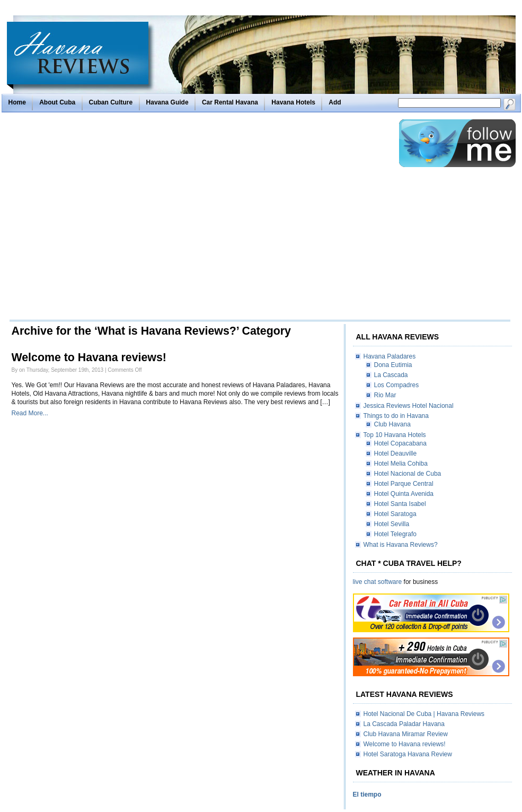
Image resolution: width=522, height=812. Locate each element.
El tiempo (367, 794)
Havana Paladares (390, 356)
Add (335, 102)
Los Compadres (397, 385)
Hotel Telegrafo (396, 534)
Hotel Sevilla (392, 524)
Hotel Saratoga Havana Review (408, 754)
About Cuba (57, 102)
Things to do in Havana (396, 416)
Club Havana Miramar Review (406, 734)
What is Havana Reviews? (401, 545)
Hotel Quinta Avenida (404, 494)
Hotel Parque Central (404, 484)
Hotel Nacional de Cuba (408, 474)
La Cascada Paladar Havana (404, 724)
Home (17, 102)
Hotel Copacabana (400, 443)
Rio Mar (385, 395)
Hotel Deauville (396, 453)
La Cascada (391, 375)
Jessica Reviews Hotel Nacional (409, 406)
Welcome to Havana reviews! (89, 357)
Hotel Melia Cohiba (401, 464)
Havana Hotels (293, 102)
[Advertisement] (101, 219)
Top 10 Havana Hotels (395, 435)
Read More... (30, 413)
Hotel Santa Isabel (400, 504)
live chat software (378, 582)
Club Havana (392, 424)
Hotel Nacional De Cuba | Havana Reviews (424, 714)
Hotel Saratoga (395, 514)
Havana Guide (167, 102)
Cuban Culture (111, 102)
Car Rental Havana (230, 102)
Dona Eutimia (393, 365)
